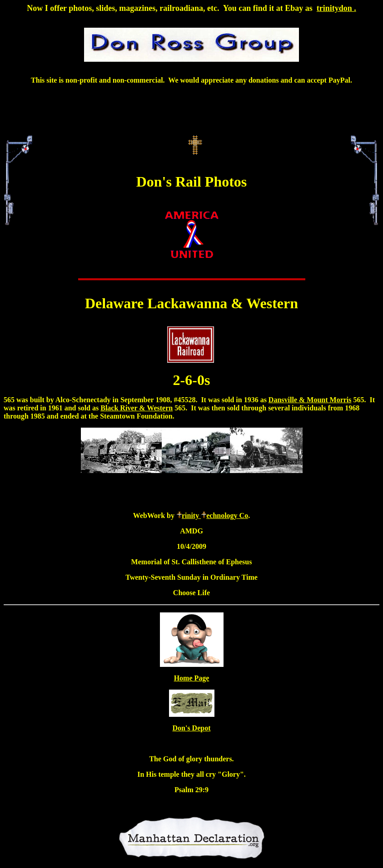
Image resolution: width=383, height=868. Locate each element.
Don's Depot (191, 728)
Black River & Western (137, 408)
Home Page (192, 678)
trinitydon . (336, 8)
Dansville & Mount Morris (310, 400)
